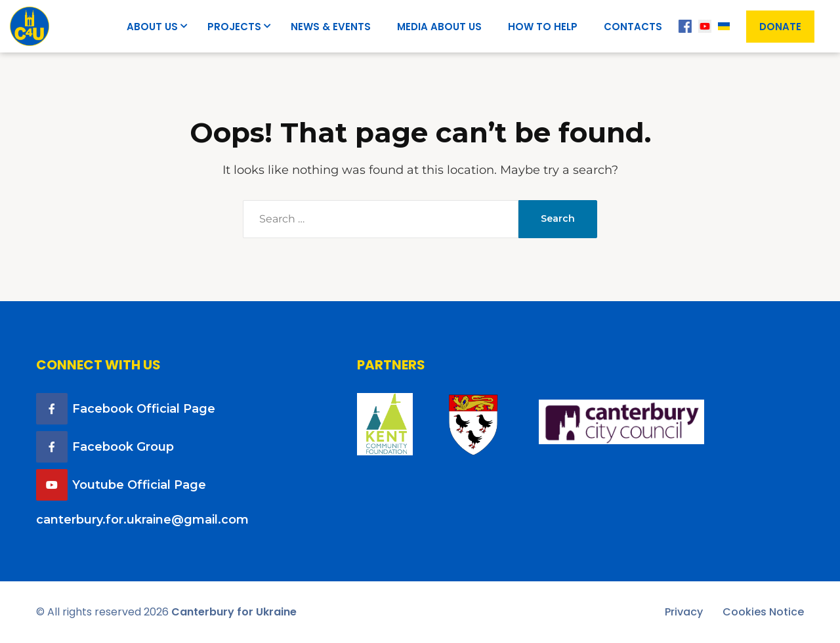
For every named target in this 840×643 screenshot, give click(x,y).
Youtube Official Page (139, 485)
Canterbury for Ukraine (234, 612)
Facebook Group (123, 447)
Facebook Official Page (144, 409)
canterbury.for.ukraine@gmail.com (142, 520)
